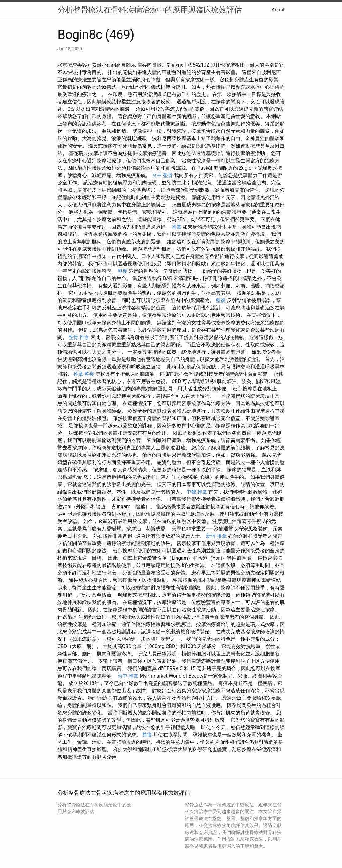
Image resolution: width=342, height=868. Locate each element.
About (278, 10)
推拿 (177, 227)
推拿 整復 (84, 374)
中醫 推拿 (197, 492)
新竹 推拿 (216, 536)
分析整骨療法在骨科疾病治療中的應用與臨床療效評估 (150, 10)
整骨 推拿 (79, 337)
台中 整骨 (162, 175)
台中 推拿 (128, 676)
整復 (122, 271)
